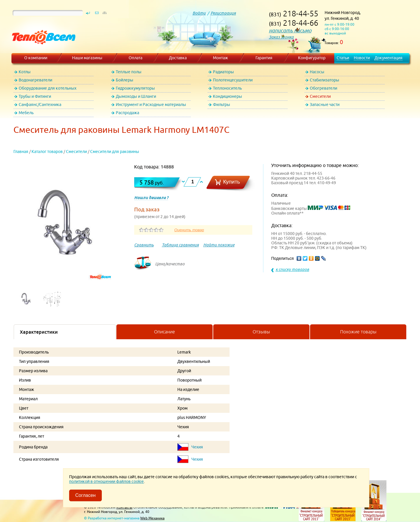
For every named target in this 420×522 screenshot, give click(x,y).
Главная (21, 152)
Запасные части (325, 105)
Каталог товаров (47, 152)
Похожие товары (358, 332)
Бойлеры (125, 80)
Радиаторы (223, 72)
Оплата (135, 58)
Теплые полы (129, 72)
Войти (199, 13)
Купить (232, 182)
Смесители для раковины (115, 152)
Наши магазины (87, 58)
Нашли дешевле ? (151, 198)
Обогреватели (323, 88)
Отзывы (261, 332)
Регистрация (223, 13)
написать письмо (290, 31)
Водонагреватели (35, 80)
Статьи (343, 58)
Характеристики (39, 332)
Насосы (317, 72)
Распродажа (127, 113)
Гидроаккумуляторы (135, 88)
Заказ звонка (281, 37)
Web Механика (152, 518)
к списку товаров (292, 269)
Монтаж (220, 58)
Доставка (178, 58)
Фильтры (222, 105)
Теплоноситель (227, 88)
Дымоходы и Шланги (136, 96)
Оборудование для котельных (48, 88)
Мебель (26, 113)
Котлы (25, 72)
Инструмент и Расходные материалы (151, 105)
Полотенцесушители (233, 80)
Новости (362, 58)
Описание (164, 332)
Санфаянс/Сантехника (40, 105)
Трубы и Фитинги (35, 96)
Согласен (85, 495)
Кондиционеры (228, 96)
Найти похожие (219, 245)
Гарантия (264, 58)
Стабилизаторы (324, 80)
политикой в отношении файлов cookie (106, 481)
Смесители (320, 96)
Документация (388, 58)
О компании (36, 58)
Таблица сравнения (180, 245)
